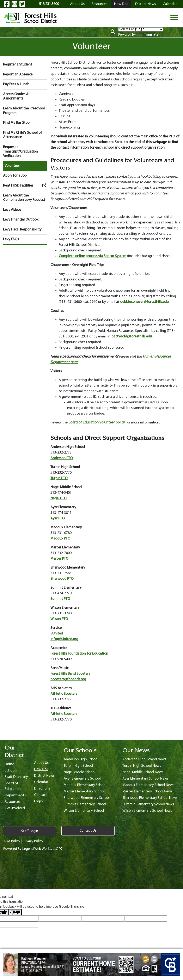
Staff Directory (16, 777)
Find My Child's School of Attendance (23, 135)
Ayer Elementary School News (145, 779)
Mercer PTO (59, 559)
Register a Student (18, 65)
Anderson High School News (144, 759)
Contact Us (56, 831)
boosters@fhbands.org (68, 679)
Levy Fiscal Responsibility (22, 230)
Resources (99, 4)
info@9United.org (64, 639)
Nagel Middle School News (143, 772)
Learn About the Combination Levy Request (24, 198)
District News (145, 4)
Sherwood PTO (62, 579)
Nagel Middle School (80, 772)
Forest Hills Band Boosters (70, 674)
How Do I (121, 4)
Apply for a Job (15, 176)
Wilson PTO (59, 619)
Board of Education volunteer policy (97, 423)
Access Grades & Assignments (16, 96)
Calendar (170, 4)
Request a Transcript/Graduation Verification (20, 152)
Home (9, 764)
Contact (41, 795)
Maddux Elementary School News (148, 785)
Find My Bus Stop (16, 123)
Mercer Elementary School (84, 791)
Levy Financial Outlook (21, 220)
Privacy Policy (33, 841)
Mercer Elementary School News (147, 791)
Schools (11, 771)
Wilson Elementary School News (147, 811)
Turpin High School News (142, 766)
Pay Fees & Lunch (16, 84)
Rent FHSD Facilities (25, 186)
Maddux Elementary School (85, 785)
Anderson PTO (62, 458)
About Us (77, 4)
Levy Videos (12, 210)
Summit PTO (60, 599)
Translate (147, 35)
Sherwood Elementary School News (150, 798)
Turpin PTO (59, 478)
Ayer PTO (58, 519)
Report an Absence (18, 75)
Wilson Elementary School (84, 811)
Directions (42, 789)
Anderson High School (81, 759)
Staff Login (19, 831)
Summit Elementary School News (148, 804)
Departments (15, 795)
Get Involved (15, 808)
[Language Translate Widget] (141, 29)
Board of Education (13, 786)
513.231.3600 (49, 4)
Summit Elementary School (85, 804)
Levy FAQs (11, 239)
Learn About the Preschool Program (24, 111)
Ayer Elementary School (82, 779)
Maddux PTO (60, 539)
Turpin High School (78, 766)
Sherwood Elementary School (87, 798)
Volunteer (12, 166)
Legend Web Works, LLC (42, 848)
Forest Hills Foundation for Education (79, 654)
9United (57, 634)
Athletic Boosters (64, 694)
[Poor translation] (15, 912)
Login (38, 801)
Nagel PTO (59, 498)
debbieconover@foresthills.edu (144, 302)
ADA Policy (11, 841)
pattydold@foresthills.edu (132, 337)
